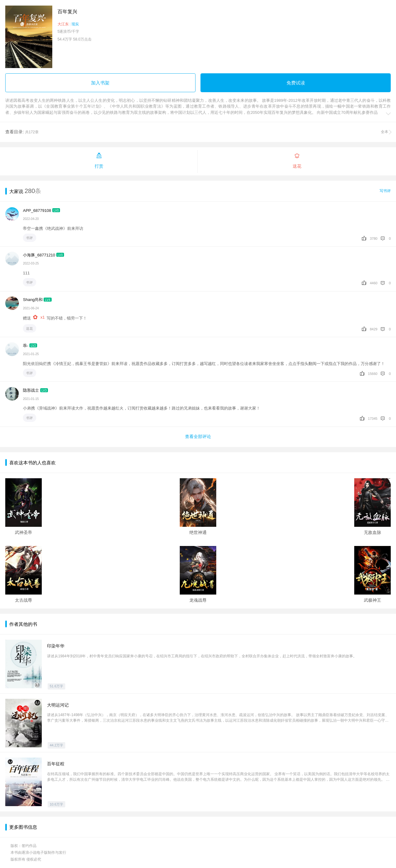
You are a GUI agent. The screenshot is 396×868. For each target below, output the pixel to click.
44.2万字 (56, 745)
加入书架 (100, 83)
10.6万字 (56, 804)
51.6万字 (56, 686)
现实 (75, 24)
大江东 (63, 24)
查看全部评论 (198, 436)
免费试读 (296, 83)
